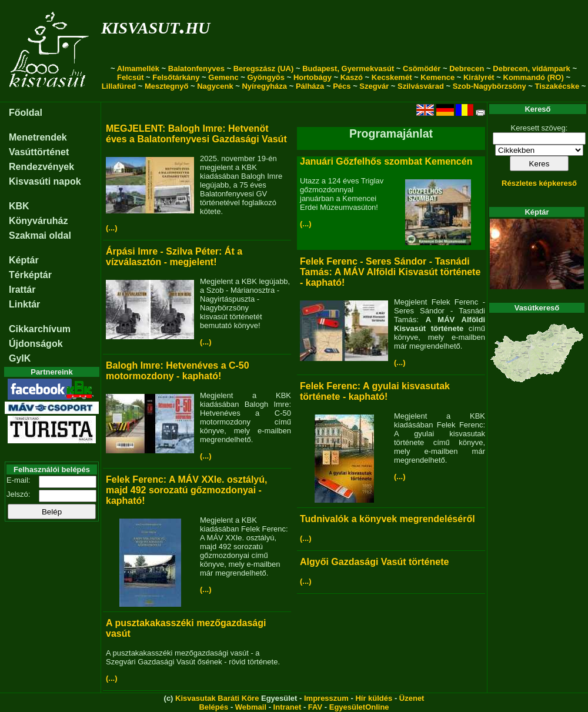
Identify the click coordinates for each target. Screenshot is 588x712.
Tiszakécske (557, 86)
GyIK (20, 358)
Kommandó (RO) (534, 77)
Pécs (342, 86)
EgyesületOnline (359, 707)
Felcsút (131, 77)
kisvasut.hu (156, 26)
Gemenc (223, 77)
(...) (112, 228)
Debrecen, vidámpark (532, 68)
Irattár (22, 290)
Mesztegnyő (166, 86)
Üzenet (412, 698)
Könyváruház (38, 221)
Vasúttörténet (39, 152)
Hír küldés (374, 698)
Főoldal (26, 113)
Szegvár (374, 86)
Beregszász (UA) (264, 68)
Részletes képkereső (539, 183)
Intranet (288, 707)
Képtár (24, 260)
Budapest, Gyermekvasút (348, 68)
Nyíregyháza (264, 86)
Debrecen (467, 68)
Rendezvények (41, 167)
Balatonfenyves (196, 68)
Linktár (24, 304)
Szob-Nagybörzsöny (490, 86)
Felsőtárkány (176, 77)
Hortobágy (313, 77)
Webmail (251, 707)
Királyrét (479, 77)
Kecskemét (392, 77)
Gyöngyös (266, 77)
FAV (315, 707)
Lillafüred (119, 86)
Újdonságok (36, 344)
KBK (19, 206)
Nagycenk (215, 86)
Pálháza (310, 86)
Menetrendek (38, 137)
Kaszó (352, 77)
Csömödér (422, 68)
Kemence (437, 77)
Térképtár (30, 275)
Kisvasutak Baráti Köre (217, 698)
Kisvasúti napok (45, 181)
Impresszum (326, 698)
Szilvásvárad (421, 86)
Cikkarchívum (40, 329)
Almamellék (138, 68)
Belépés (213, 707)
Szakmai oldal (40, 235)
